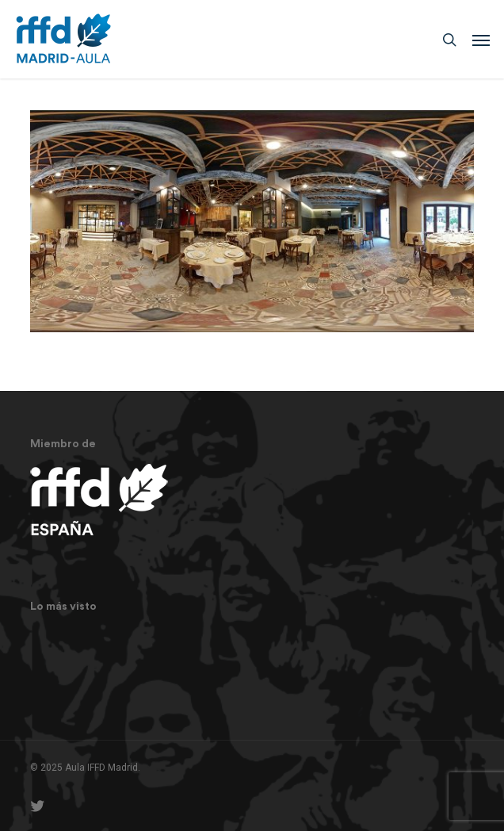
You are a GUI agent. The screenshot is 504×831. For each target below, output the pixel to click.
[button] (481, 40)
